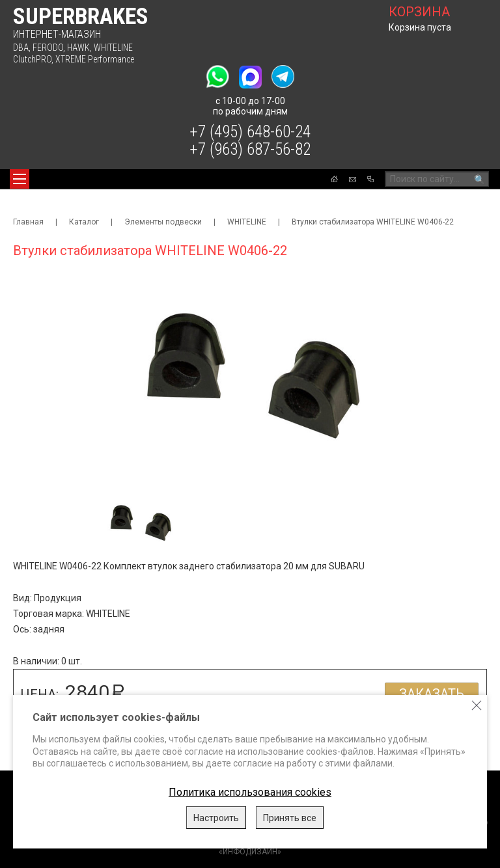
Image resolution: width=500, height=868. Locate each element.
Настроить (216, 818)
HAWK (78, 47)
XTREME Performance (95, 59)
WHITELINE (113, 47)
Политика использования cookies (250, 792)
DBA (21, 47)
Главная (28, 222)
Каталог (84, 222)
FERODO (48, 47)
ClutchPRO (32, 59)
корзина (419, 12)
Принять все (290, 818)
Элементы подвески (163, 222)
